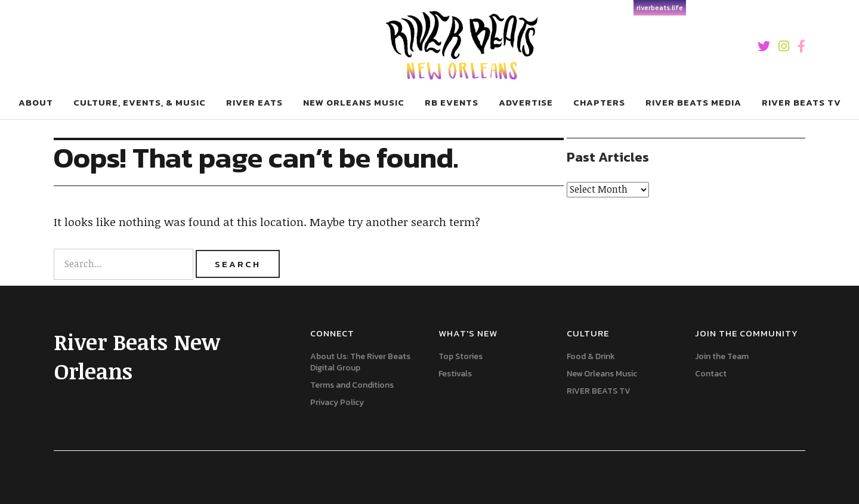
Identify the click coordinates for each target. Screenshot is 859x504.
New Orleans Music (602, 374)
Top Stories (461, 356)
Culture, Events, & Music (140, 102)
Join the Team (722, 356)
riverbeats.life (660, 8)
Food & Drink (591, 356)
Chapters (599, 102)
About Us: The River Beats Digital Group (360, 362)
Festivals (455, 374)
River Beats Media (693, 102)
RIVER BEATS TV (801, 102)
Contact (711, 374)
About (36, 102)
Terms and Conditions (352, 385)
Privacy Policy (337, 402)
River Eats (254, 102)
